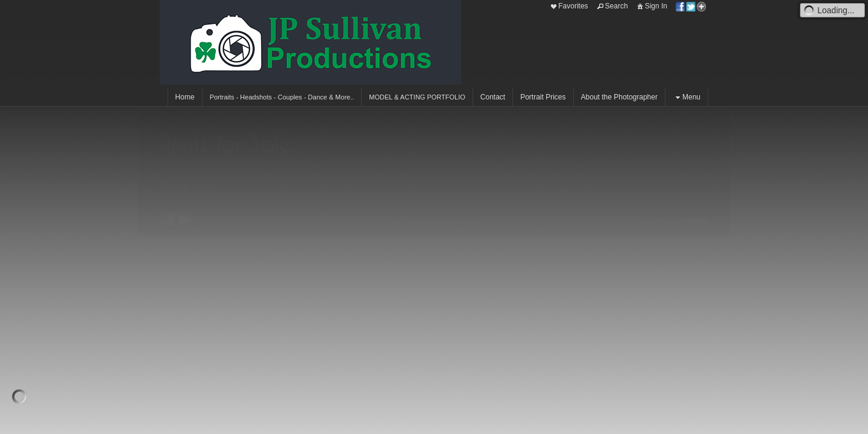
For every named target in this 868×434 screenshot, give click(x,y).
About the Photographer (619, 97)
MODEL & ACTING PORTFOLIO (417, 97)
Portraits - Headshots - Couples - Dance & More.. (282, 97)
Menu (687, 98)
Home (185, 97)
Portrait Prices (543, 97)
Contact (493, 97)
